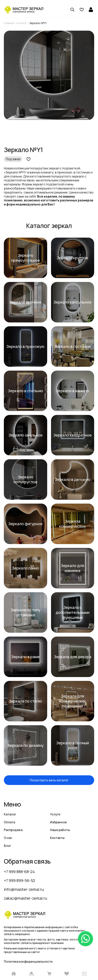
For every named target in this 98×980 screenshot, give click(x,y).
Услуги (55, 814)
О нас (8, 838)
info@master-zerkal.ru (24, 889)
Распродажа (13, 830)
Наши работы (60, 830)
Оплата (9, 822)
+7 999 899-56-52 (20, 880)
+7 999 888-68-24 (19, 872)
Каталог (22, 23)
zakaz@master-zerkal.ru (26, 898)
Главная (9, 23)
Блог (7, 846)
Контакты (57, 838)
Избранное (58, 822)
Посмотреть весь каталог (49, 780)
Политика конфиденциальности (28, 961)
